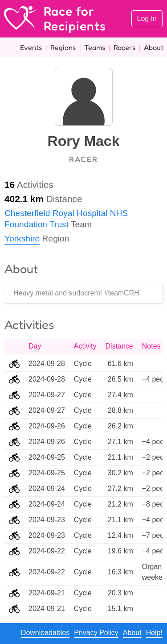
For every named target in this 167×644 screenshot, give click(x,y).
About (154, 47)
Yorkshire (22, 239)
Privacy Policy (96, 633)
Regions (63, 47)
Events (31, 47)
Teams (95, 47)
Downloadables (45, 633)
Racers (124, 47)
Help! (154, 633)
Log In (147, 19)
